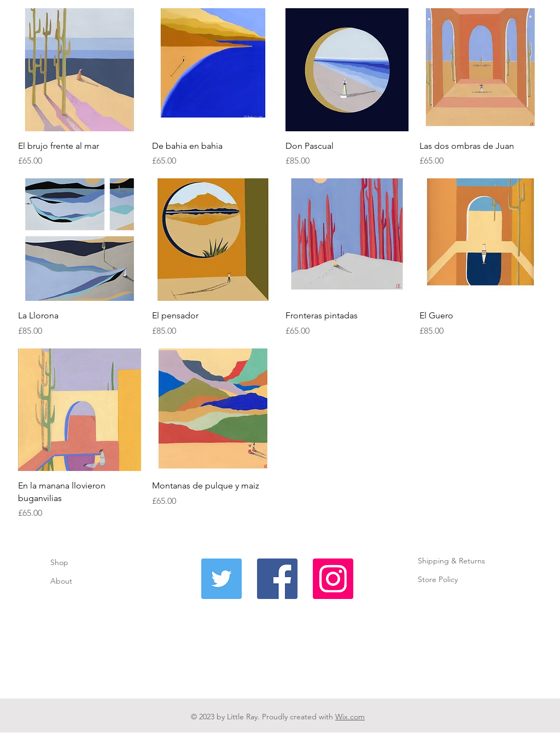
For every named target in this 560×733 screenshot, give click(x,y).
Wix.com (350, 717)
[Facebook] (277, 579)
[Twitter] (221, 579)
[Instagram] (333, 579)
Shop (59, 562)
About (62, 581)
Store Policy (438, 579)
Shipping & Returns (451, 561)
